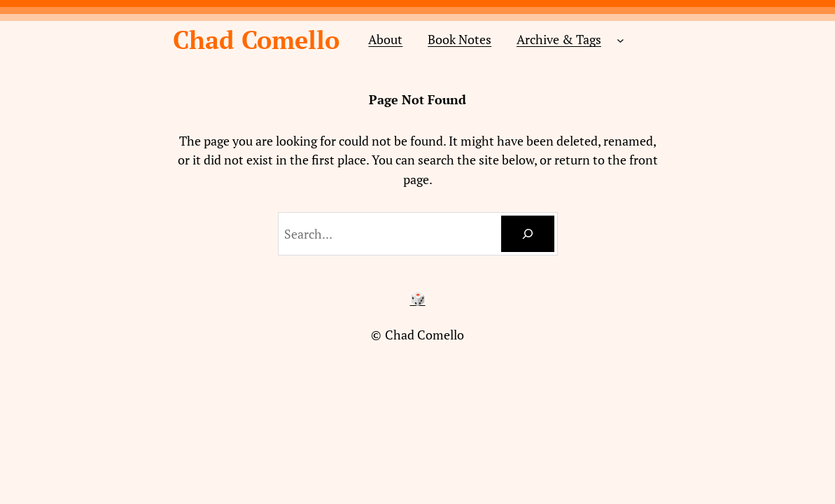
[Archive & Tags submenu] (620, 40)
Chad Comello (256, 40)
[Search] (528, 234)
